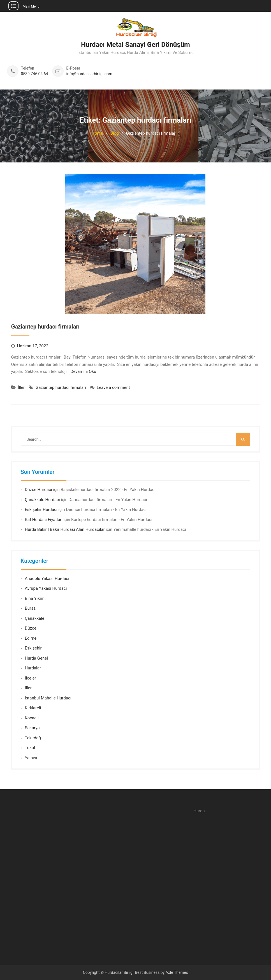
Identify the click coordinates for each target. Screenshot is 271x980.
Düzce (31, 628)
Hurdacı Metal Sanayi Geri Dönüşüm (135, 45)
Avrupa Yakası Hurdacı (46, 588)
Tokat (30, 748)
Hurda (199, 811)
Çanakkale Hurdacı (42, 500)
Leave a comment (113, 387)
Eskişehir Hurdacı (41, 509)
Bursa (30, 608)
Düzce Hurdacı (39, 490)
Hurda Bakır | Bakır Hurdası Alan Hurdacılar (65, 529)
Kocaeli (32, 718)
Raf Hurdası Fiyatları (44, 520)
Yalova (31, 758)
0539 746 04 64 (35, 74)
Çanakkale (35, 618)
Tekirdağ (33, 738)
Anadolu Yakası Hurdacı (47, 579)
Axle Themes (177, 972)
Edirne (31, 638)
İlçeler (31, 678)
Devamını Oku (83, 371)
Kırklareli (33, 708)
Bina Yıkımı (35, 598)
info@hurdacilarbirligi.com (89, 74)
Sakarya (32, 728)
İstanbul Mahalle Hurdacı (48, 698)
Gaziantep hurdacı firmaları (45, 327)
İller (21, 387)
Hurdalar (33, 668)
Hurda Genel (36, 658)
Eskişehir (33, 648)
